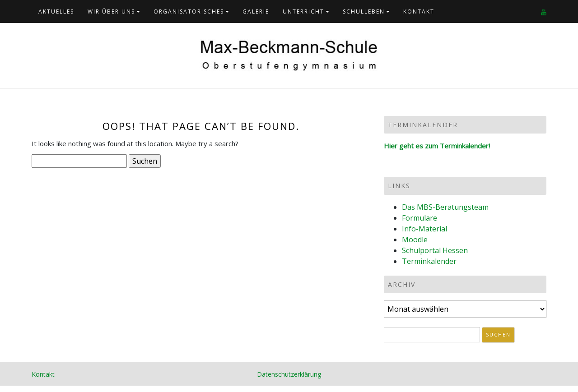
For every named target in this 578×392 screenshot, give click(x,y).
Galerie (256, 12)
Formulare (420, 218)
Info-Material (424, 229)
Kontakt (419, 12)
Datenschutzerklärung (289, 374)
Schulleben (364, 12)
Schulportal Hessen (435, 250)
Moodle (415, 240)
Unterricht (303, 12)
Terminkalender (429, 261)
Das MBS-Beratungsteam (445, 207)
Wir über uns (111, 12)
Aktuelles (56, 12)
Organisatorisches (189, 12)
